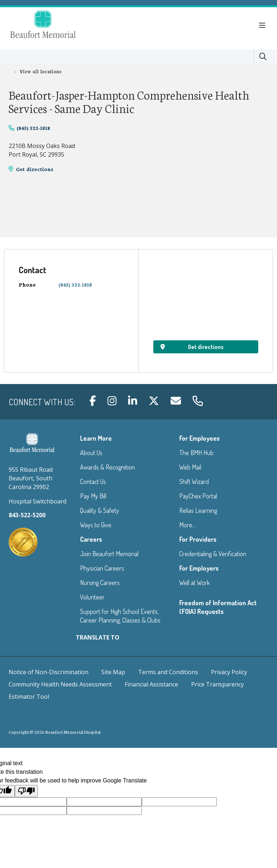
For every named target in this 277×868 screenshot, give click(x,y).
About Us (91, 453)
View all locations (40, 71)
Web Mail (190, 467)
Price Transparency (217, 684)
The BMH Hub (196, 453)
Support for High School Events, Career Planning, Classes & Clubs (120, 616)
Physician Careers (102, 568)
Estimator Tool (29, 697)
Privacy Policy (229, 672)
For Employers (199, 568)
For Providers (198, 539)
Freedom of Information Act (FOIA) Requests (218, 607)
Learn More (96, 438)
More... (187, 525)
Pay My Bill (93, 496)
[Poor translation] (26, 791)
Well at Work (195, 583)
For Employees (199, 438)
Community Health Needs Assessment (60, 684)
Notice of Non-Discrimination (49, 672)
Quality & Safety (100, 510)
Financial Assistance (151, 684)
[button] (264, 26)
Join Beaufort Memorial (109, 554)
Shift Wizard (194, 481)
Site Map (113, 672)
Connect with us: (42, 402)
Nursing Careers (100, 583)
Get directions (35, 169)
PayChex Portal (198, 496)
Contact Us (93, 481)
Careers (91, 539)
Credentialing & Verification (213, 554)
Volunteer (92, 597)
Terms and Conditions (168, 672)
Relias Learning (198, 510)
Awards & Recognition (107, 467)
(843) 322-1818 (33, 128)
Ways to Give (96, 525)
